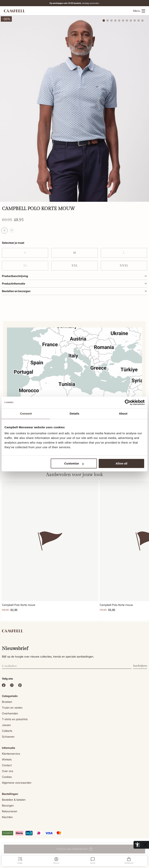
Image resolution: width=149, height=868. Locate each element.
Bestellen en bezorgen (74, 291)
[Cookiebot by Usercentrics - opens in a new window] (128, 402)
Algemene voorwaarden (17, 783)
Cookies (7, 777)
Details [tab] (74, 413)
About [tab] (123, 413)
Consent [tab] (26, 413)
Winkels (7, 759)
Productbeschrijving (74, 276)
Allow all (121, 463)
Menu (139, 11)
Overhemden (10, 713)
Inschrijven (140, 666)
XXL (74, 266)
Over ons (8, 771)
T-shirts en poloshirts (15, 719)
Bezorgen (8, 805)
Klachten (7, 817)
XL (25, 266)
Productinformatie (74, 283)
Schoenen (8, 737)
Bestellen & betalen (14, 800)
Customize (74, 463)
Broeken (7, 702)
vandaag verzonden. (77, 3)
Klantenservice (11, 754)
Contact (7, 765)
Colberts (7, 731)
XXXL (124, 266)
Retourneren (10, 811)
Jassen (6, 725)
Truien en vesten (12, 708)
